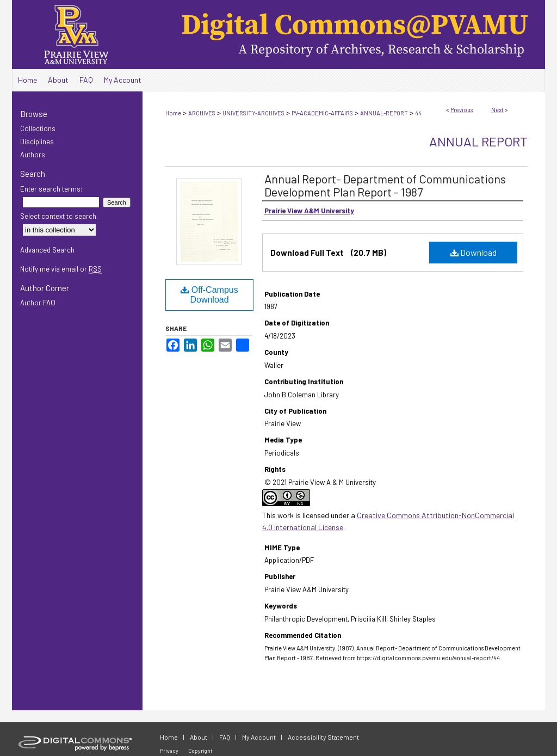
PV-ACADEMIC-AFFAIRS (322, 113)
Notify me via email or (61, 269)
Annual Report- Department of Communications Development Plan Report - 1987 (385, 185)
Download (474, 252)
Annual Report (478, 141)
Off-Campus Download (209, 295)
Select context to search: (59, 216)
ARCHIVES (202, 113)
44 (418, 113)
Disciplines (37, 142)
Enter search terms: (51, 189)
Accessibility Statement (323, 737)
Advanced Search (47, 250)
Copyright (200, 751)
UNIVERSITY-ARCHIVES (253, 113)
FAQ (225, 737)
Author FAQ (38, 303)
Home (173, 113)
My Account (259, 737)
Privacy (169, 751)
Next (497, 110)
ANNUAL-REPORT (384, 113)
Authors (33, 155)
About (199, 737)
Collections (38, 128)
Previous (462, 110)
